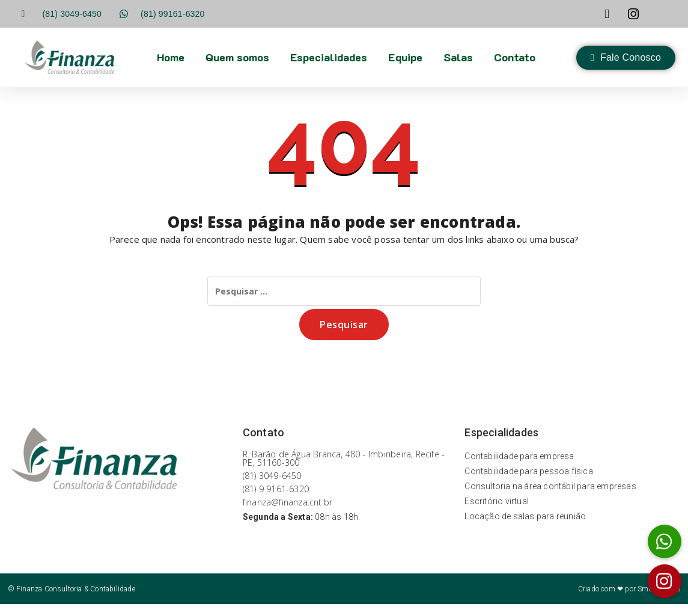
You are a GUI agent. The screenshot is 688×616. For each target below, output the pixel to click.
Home (171, 57)
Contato (515, 57)
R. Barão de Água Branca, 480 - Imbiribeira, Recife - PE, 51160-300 (344, 458)
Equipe (405, 57)
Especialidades (329, 57)
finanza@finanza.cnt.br (288, 502)
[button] (665, 581)
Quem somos (237, 57)
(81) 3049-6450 (272, 476)
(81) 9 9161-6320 (276, 489)
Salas (458, 57)
